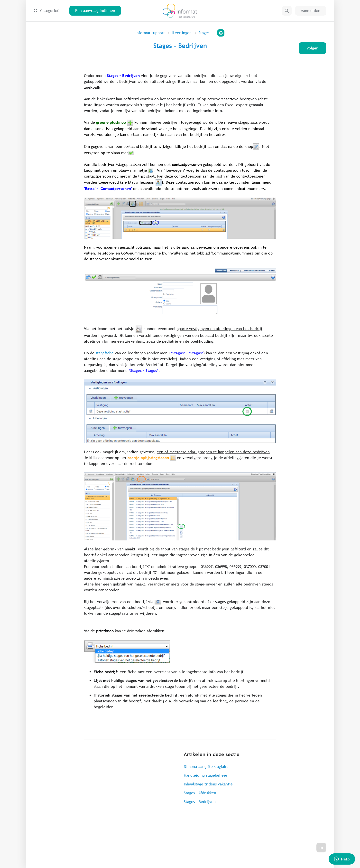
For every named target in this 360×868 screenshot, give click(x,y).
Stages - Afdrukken (200, 793)
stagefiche (105, 353)
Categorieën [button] (48, 11)
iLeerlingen (182, 33)
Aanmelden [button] (311, 11)
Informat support (150, 33)
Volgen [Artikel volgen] (312, 48)
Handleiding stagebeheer (206, 775)
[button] (287, 11)
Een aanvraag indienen (95, 11)
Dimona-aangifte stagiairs (206, 767)
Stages (204, 33)
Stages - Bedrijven (200, 802)
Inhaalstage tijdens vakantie (208, 784)
